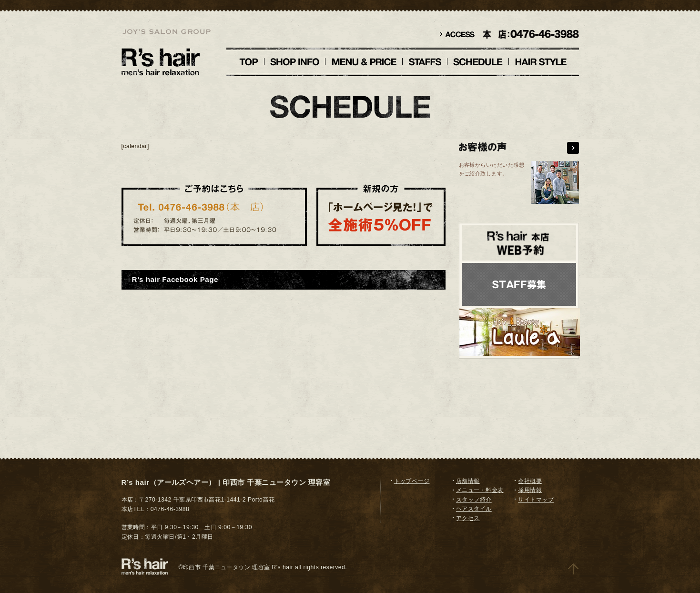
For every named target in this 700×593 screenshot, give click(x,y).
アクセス (468, 518)
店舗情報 (468, 481)
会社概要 (530, 481)
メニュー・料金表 (480, 490)
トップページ (412, 481)
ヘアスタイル (474, 509)
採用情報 (530, 490)
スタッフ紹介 (474, 500)
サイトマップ (536, 500)
